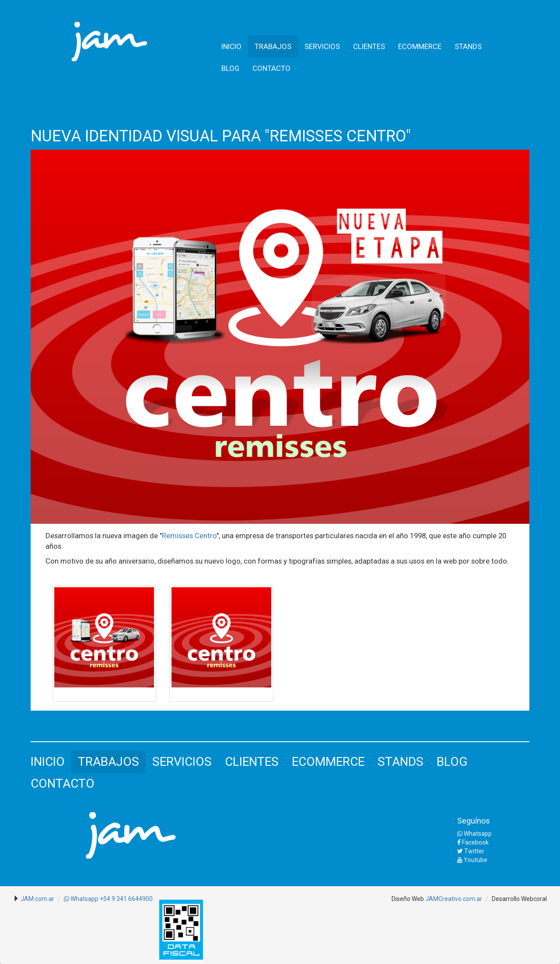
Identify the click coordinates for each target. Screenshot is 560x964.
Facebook (473, 842)
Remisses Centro (189, 536)
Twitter (471, 851)
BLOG (230, 68)
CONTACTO (271, 68)
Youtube (472, 860)
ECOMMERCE (420, 46)
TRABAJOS (273, 46)
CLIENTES (369, 46)
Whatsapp (474, 834)
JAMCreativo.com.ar (454, 899)
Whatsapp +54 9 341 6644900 (108, 899)
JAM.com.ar (37, 899)
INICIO (231, 46)
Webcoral (534, 899)
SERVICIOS (322, 46)
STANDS (468, 46)
